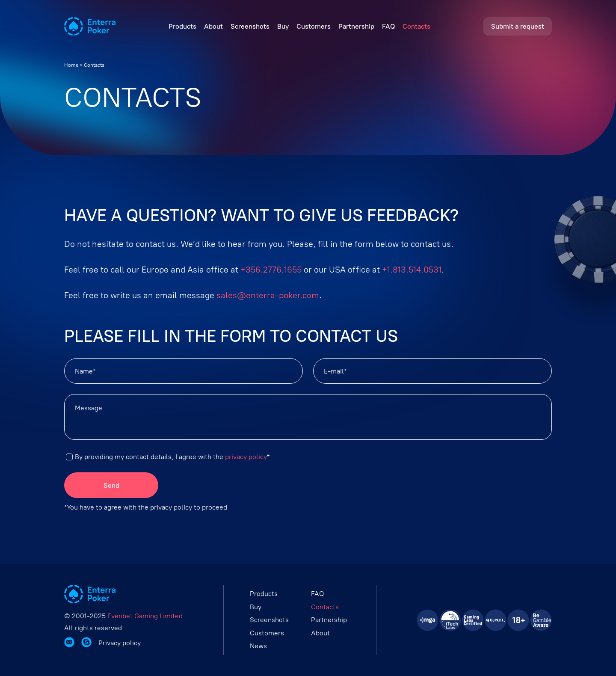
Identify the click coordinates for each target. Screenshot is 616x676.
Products (182, 26)
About (213, 26)
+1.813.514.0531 (412, 270)
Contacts (416, 26)
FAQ (388, 26)
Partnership (356, 26)
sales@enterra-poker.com (268, 295)
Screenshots (250, 26)
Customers (314, 26)
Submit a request (518, 26)
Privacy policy (120, 643)
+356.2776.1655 (271, 270)
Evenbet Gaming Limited (145, 616)
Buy (283, 26)
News (258, 646)
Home (71, 65)
